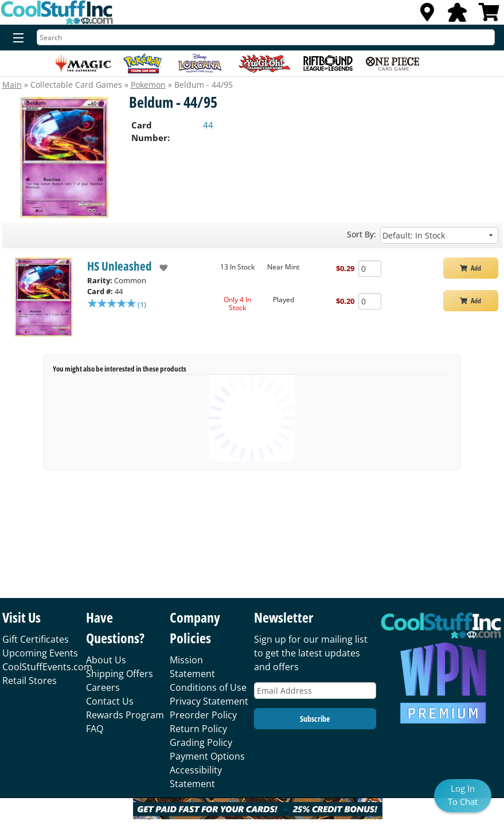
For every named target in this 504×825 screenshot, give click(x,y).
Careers (103, 687)
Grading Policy (201, 742)
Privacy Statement (209, 701)
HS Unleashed (120, 266)
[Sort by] (439, 235)
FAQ (95, 729)
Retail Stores (30, 681)
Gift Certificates (36, 639)
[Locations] (427, 15)
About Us (106, 660)
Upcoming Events (40, 653)
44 (208, 125)
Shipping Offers (120, 674)
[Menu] (16, 38)
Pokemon (148, 85)
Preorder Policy (203, 715)
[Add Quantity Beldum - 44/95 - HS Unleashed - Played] (370, 301)
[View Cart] (489, 15)
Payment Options (207, 756)
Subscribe (315, 719)
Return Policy (198, 729)
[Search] (266, 37)
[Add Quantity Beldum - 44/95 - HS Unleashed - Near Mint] (370, 269)
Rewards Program (125, 715)
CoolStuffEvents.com (47, 667)
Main (12, 85)
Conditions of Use (208, 687)
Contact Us (110, 701)
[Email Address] (315, 691)
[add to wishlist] (160, 268)
